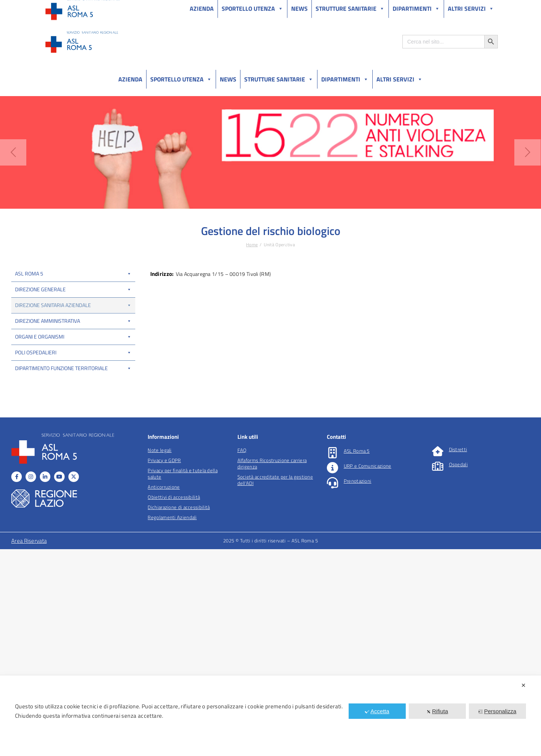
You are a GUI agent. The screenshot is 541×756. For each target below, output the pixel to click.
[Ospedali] (438, 673)
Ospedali (458, 671)
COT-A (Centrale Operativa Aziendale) (73, 359)
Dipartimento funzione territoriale (73, 575)
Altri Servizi (400, 79)
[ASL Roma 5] (332, 660)
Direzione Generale (73, 289)
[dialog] (270, 716)
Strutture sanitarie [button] (279, 79)
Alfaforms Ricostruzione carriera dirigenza (272, 670)
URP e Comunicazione (368, 673)
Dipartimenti (345, 79)
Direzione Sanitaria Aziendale (73, 305)
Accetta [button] (377, 711)
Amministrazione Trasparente (101, 7)
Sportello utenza (181, 79)
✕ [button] (524, 685)
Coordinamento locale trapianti (47, 413)
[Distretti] (438, 658)
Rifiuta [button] (437, 711)
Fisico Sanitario (31, 428)
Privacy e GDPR (164, 667)
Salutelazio (463, 7)
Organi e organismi (73, 543)
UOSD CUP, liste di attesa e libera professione (62, 343)
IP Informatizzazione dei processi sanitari (57, 474)
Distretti (458, 656)
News (228, 79)
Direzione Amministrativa (73, 528)
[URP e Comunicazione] (332, 675)
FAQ (242, 657)
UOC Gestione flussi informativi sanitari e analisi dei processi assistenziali (68, 324)
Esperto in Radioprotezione (43, 443)
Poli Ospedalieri (73, 559)
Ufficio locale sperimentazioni (45, 489)
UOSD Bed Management (40, 374)
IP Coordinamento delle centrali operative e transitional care (72, 393)
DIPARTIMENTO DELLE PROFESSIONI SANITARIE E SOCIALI (67, 509)
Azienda (130, 79)
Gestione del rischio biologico (45, 459)
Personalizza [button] (497, 711)
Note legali (159, 657)
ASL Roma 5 (73, 273)
